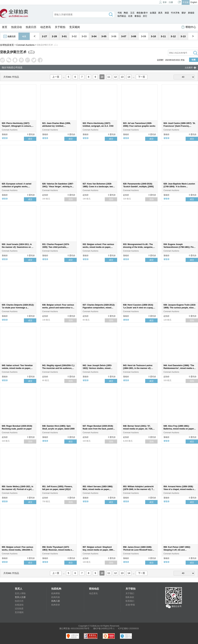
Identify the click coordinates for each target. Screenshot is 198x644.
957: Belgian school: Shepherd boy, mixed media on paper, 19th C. (98, 550)
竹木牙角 (175, 13)
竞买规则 (75, 27)
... (64, 77)
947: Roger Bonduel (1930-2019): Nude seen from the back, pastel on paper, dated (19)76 (98, 429)
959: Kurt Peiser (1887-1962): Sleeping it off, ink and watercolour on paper (177, 550)
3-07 (124, 36)
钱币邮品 (122, 16)
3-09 (143, 36)
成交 (30, 139)
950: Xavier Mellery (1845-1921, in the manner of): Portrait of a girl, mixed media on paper (17, 489)
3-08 (133, 36)
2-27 (44, 36)
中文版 (186, 2)
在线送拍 (19, 605)
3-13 (183, 36)
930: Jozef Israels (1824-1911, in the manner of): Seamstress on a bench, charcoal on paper (17, 247)
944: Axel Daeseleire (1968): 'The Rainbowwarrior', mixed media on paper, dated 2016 (179, 368)
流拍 (71, 199)
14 (129, 77)
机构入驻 (56, 601)
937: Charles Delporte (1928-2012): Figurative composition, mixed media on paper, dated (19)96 (99, 308)
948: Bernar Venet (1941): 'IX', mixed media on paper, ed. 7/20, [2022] (138, 429)
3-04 (94, 36)
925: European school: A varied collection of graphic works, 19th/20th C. (17, 187)
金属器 (153, 13)
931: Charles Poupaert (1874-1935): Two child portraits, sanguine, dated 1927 (56, 247)
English (194, 2)
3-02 (74, 36)
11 (109, 77)
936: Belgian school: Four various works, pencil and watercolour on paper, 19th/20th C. (58, 308)
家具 (160, 13)
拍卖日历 (31, 27)
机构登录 (56, 605)
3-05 (104, 36)
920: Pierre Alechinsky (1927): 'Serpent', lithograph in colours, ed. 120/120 (17, 126)
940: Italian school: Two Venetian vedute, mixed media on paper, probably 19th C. (17, 368)
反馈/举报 (130, 605)
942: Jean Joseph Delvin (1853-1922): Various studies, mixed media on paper (97, 368)
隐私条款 (130, 597)
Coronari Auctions (25, 45)
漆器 (167, 13)
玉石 (132, 13)
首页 (5, 27)
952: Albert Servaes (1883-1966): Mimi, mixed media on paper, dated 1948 (98, 489)
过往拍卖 (19, 609)
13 (122, 77)
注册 (171, 2)
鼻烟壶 (191, 13)
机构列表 (56, 597)
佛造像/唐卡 (142, 13)
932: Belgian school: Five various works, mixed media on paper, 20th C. (98, 247)
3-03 (84, 36)
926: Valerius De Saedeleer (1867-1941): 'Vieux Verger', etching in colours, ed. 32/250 (58, 187)
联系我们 (130, 601)
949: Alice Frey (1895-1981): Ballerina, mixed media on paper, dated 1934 (179, 429)
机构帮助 (56, 593)
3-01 (64, 36)
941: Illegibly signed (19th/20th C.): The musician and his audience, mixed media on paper (58, 368)
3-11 (163, 36)
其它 (145, 16)
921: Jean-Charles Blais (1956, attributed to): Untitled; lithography (56, 126)
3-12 (173, 36)
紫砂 (184, 13)
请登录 (5, 138)
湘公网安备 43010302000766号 (74, 628)
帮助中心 (189, 27)
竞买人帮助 (20, 593)
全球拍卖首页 (7, 45)
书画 (120, 13)
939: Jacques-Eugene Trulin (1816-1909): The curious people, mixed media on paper (180, 308)
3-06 (114, 36)
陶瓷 (126, 13)
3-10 (153, 36)
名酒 (130, 16)
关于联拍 (60, 27)
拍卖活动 (16, 27)
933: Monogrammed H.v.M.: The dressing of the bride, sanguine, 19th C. (138, 247)
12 (115, 77)
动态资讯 (46, 27)
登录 (163, 2)
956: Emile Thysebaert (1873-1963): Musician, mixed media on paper (58, 550)
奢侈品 (138, 16)
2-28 (54, 36)
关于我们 (130, 593)
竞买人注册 (20, 597)
